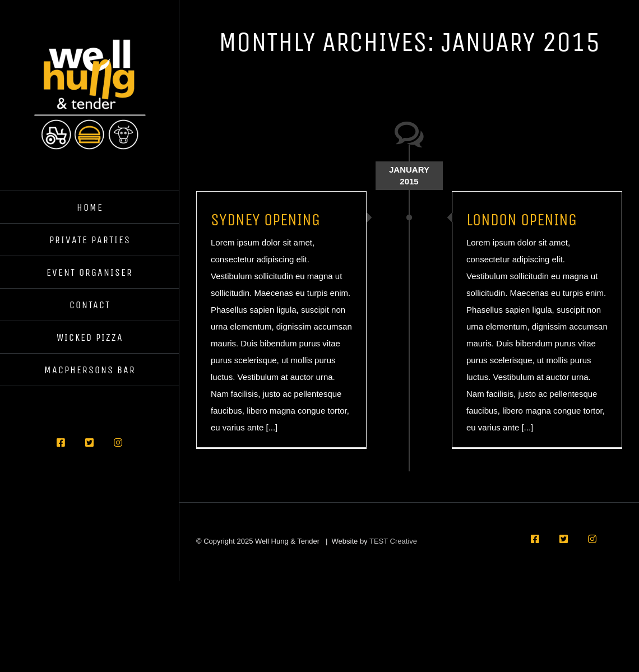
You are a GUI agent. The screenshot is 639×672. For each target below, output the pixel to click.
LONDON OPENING (522, 220)
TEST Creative (393, 541)
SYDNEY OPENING (265, 220)
